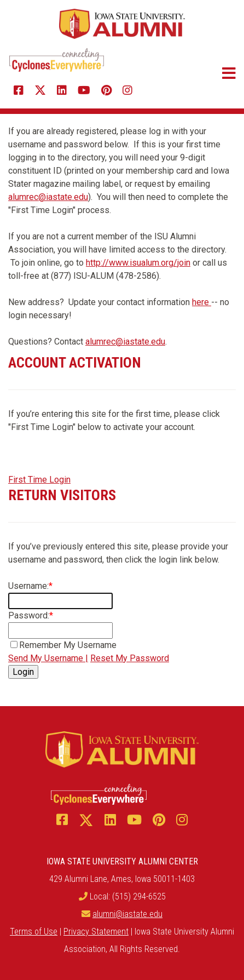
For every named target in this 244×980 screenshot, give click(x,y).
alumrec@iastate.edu (48, 197)
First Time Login (39, 480)
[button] (211, 73)
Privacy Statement (96, 932)
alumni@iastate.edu (127, 914)
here (202, 302)
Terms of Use (34, 932)
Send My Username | (48, 658)
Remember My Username (68, 645)
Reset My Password (130, 658)
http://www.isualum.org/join (138, 263)
